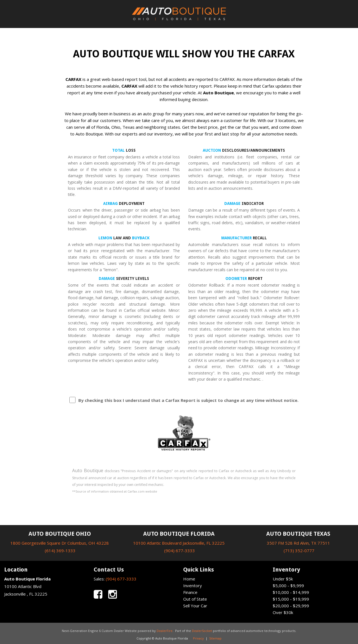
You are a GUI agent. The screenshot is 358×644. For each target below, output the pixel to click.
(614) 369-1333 (60, 551)
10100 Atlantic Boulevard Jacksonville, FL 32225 (179, 543)
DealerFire (165, 631)
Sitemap (215, 638)
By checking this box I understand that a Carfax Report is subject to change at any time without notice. (188, 400)
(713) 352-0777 (299, 551)
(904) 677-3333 (180, 551)
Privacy (198, 638)
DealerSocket (202, 631)
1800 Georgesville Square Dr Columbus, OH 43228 (60, 543)
